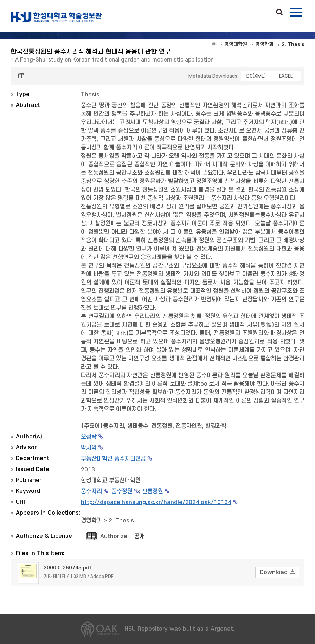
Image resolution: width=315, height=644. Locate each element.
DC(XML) (256, 76)
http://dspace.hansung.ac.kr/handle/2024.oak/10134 (156, 502)
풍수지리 (91, 491)
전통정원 (153, 491)
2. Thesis (121, 521)
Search (279, 13)
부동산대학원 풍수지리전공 (113, 459)
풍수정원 (122, 491)
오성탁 (89, 437)
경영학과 (91, 521)
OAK (56, 17)
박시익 (89, 448)
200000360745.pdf (68, 568)
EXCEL (286, 76)
